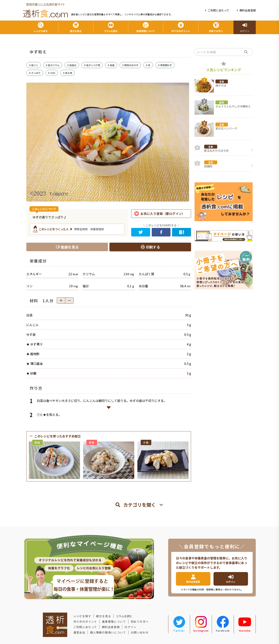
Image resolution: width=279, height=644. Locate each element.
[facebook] (161, 232)
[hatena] (182, 232)
